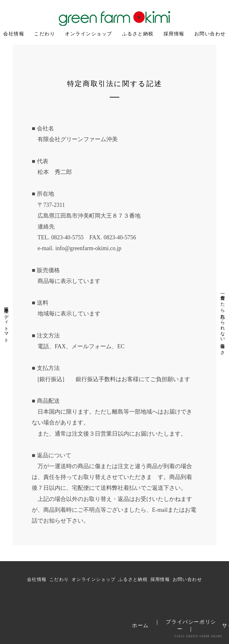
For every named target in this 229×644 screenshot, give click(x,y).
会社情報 (14, 34)
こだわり (45, 34)
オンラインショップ (89, 34)
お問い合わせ (210, 34)
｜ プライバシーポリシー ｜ (185, 625)
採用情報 (174, 34)
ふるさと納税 (138, 34)
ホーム (140, 625)
